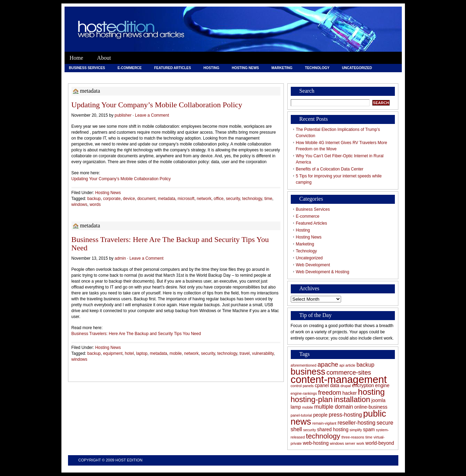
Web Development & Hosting (145, 76)
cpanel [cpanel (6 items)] (322, 386)
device (129, 199)
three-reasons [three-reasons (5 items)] (353, 437)
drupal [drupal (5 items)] (346, 386)
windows (79, 204)
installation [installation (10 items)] (352, 399)
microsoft (186, 199)
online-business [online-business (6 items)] (371, 407)
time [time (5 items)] (369, 437)
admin (120, 258)
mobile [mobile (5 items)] (308, 407)
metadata (167, 199)
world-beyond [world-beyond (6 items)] (380, 443)
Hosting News (245, 68)
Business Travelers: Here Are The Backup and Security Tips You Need (170, 244)
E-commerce (130, 68)
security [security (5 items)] (310, 430)
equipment (113, 353)
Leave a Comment (152, 115)
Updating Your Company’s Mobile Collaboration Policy (157, 105)
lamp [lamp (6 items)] (296, 407)
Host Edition (129, 460)
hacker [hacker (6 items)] (350, 393)
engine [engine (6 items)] (382, 386)
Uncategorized (357, 68)
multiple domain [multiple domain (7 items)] (333, 407)
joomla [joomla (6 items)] (378, 400)
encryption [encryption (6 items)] (363, 386)
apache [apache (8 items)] (328, 365)
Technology (317, 68)
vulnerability (263, 353)
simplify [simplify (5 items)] (356, 430)
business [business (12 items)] (308, 371)
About (104, 58)
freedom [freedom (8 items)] (330, 393)
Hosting (211, 68)
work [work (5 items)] (360, 443)
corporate (112, 199)
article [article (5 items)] (350, 365)
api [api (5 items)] (342, 365)
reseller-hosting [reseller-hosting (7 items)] (357, 423)
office (219, 199)
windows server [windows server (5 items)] (342, 443)
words (95, 204)
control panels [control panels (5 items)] (302, 386)
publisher (123, 115)
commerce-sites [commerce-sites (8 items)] (349, 373)
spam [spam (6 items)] (369, 430)
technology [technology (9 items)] (323, 436)
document (147, 199)
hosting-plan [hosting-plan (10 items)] (312, 399)
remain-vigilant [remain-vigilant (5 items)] (324, 423)
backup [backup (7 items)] (365, 365)
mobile (175, 353)
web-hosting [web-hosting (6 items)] (316, 443)
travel (244, 353)
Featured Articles (172, 68)
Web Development (87, 76)
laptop (142, 353)
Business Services (87, 68)
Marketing (282, 68)
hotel (129, 353)
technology (252, 199)
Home (77, 58)
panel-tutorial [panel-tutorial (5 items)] (302, 415)
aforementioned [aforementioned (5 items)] (304, 365)
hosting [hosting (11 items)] (371, 392)
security (233, 199)
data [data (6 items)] (335, 386)
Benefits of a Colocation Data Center (330, 169)
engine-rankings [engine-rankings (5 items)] (304, 393)
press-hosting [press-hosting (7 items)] (345, 415)
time (268, 199)
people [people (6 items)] (320, 415)
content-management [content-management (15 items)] (339, 379)
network (204, 199)
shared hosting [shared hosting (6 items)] (333, 430)
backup (94, 199)
